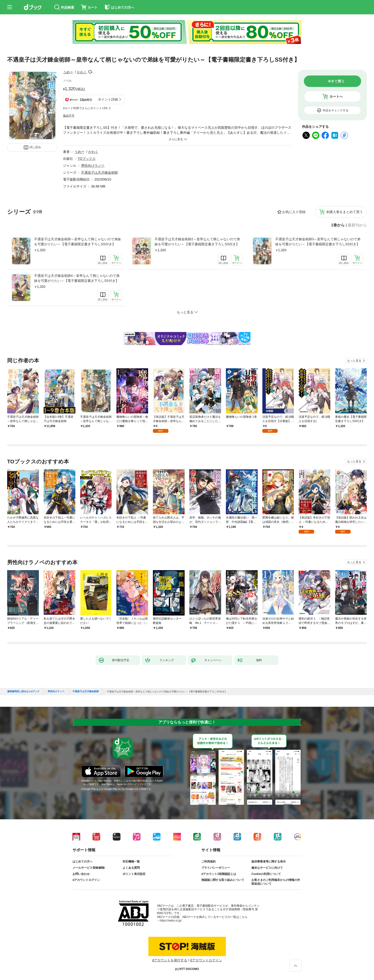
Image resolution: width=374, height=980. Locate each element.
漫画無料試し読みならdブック (23, 691)
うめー (68, 72)
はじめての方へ (83, 862)
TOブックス (87, 159)
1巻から (338, 225)
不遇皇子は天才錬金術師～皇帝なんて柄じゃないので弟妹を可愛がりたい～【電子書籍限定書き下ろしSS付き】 (78, 242)
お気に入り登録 (294, 212)
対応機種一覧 (131, 862)
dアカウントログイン (86, 880)
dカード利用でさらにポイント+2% (85, 108)
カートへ (336, 96)
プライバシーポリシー (216, 868)
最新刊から (357, 225)
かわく (82, 72)
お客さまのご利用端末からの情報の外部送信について (276, 882)
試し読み (35, 147)
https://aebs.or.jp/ (171, 921)
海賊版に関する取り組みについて (223, 880)
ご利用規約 (208, 862)
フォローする (90, 72)
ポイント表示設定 (134, 874)
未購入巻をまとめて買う (344, 212)
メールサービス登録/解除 (89, 868)
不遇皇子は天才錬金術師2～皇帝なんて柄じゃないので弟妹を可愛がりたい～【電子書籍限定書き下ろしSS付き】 (197, 242)
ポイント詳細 (108, 99)
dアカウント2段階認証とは (219, 874)
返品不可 (69, 116)
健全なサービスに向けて (267, 868)
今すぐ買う (336, 81)
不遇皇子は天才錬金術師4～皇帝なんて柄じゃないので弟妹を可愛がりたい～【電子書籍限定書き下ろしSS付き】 (77, 278)
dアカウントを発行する (170, 960)
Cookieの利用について (266, 874)
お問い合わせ (81, 874)
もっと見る (354, 361)
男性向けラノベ (93, 166)
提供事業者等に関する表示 (269, 862)
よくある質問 (131, 868)
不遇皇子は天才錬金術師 (99, 172)
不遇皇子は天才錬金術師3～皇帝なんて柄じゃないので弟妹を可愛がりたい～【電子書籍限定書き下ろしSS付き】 (318, 242)
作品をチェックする (336, 110)
